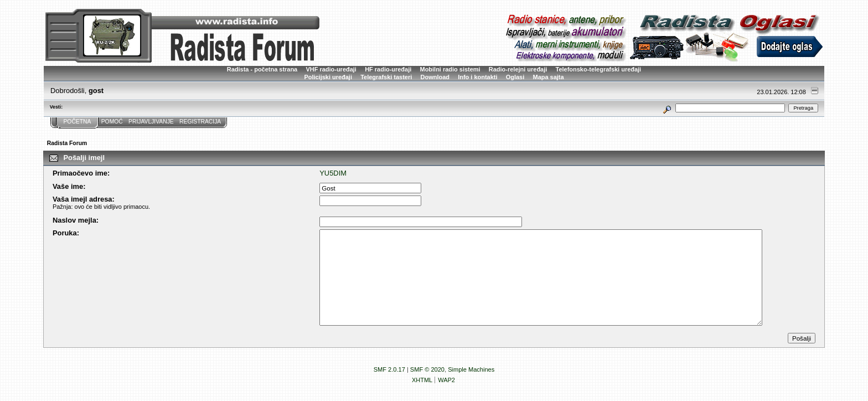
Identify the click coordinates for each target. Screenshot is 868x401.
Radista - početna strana (262, 69)
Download (435, 77)
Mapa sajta (549, 77)
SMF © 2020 (427, 369)
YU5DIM (333, 173)
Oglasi (515, 77)
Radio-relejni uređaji (518, 69)
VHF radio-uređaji (331, 69)
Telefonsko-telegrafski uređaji (599, 69)
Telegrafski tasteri (386, 77)
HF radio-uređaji (388, 69)
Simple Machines (471, 369)
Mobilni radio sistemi (450, 69)
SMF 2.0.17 (389, 369)
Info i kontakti (477, 77)
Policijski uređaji (328, 77)
